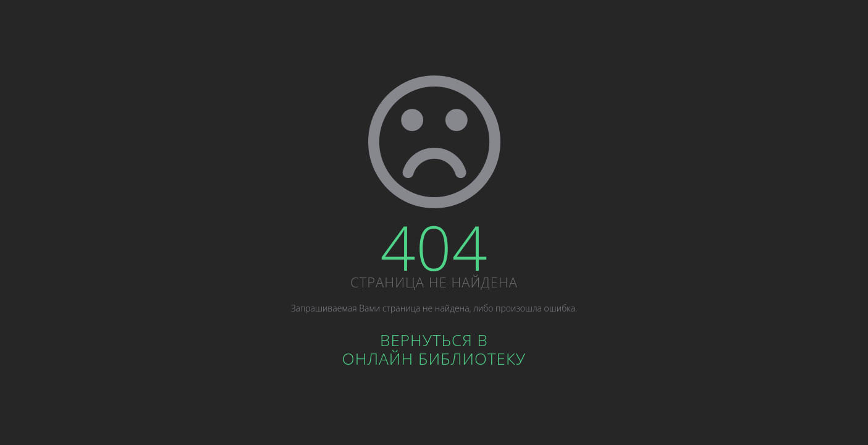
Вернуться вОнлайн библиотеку (434, 349)
